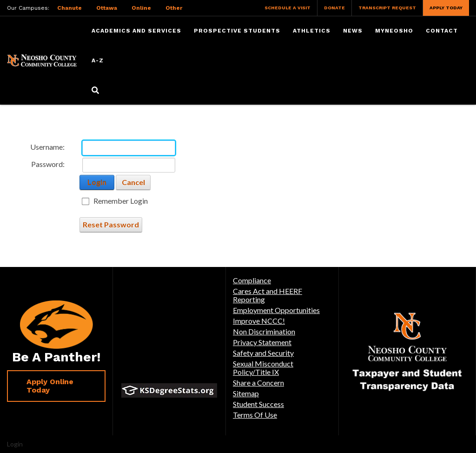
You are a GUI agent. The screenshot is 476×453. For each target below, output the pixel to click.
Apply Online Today (50, 386)
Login (97, 182)
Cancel (133, 182)
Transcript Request (387, 8)
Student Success (258, 404)
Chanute (69, 8)
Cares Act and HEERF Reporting (268, 295)
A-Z (98, 60)
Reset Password (111, 224)
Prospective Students (237, 31)
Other (174, 8)
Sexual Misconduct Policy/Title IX (263, 368)
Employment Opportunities (276, 310)
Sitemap (246, 393)
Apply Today (446, 8)
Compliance (252, 280)
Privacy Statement (262, 342)
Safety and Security (263, 353)
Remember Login (121, 201)
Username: (47, 147)
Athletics (312, 31)
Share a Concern (258, 383)
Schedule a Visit (288, 8)
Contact (442, 31)
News (353, 31)
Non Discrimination (264, 331)
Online (141, 8)
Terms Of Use (255, 415)
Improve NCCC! (259, 321)
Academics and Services (136, 31)
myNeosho (394, 31)
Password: (48, 164)
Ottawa (107, 8)
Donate (334, 8)
